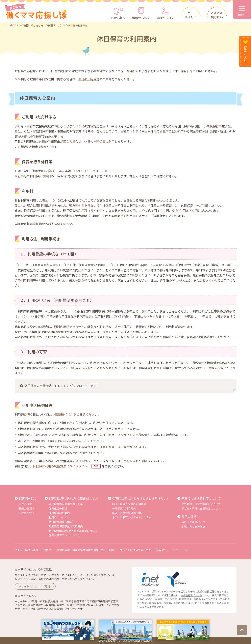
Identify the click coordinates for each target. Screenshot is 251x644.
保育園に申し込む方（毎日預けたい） (74, 498)
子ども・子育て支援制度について (201, 508)
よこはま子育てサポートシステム (132, 517)
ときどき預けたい (217, 15)
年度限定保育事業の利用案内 (66, 526)
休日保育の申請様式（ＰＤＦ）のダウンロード (56, 386)
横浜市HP (61, 414)
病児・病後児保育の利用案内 (129, 504)
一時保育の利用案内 (124, 508)
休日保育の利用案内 (61, 522)
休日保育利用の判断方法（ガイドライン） (62, 466)
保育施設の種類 (58, 508)
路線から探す (27, 508)
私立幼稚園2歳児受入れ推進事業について (73, 531)
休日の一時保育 (89, 79)
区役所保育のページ (193, 522)
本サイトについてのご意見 (135, 550)
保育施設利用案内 (59, 513)
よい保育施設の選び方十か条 (66, 504)
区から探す (118, 18)
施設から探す (165, 18)
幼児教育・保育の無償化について (201, 504)
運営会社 (161, 550)
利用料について (58, 517)
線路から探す (141, 18)
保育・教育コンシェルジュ (64, 535)
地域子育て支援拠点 (193, 527)
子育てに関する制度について (201, 498)
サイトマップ (180, 550)
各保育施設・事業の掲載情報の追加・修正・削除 (85, 550)
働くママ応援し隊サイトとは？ (33, 550)
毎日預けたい (191, 15)
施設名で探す (27, 513)
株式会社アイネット (191, 595)
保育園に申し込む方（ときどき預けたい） (141, 498)
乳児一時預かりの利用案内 (128, 513)
